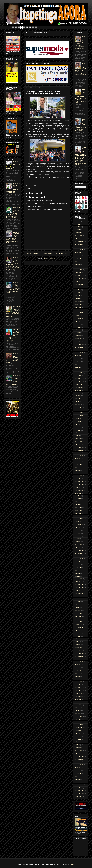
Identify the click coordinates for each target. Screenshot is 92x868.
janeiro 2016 (78, 582)
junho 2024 (78, 293)
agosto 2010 (78, 768)
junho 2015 (78, 602)
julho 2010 (77, 771)
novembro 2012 (79, 691)
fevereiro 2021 (79, 407)
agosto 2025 (78, 253)
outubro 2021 (78, 384)
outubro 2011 (78, 728)
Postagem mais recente (33, 254)
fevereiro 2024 (79, 304)
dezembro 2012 (79, 688)
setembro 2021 (79, 387)
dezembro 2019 (79, 447)
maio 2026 (77, 227)
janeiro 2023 (78, 341)
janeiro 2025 (78, 273)
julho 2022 (77, 359)
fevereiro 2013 (79, 682)
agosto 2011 (78, 733)
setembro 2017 (79, 525)
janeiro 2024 (78, 307)
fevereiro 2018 (79, 510)
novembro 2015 (79, 588)
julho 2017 (77, 530)
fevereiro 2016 (79, 579)
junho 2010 (78, 774)
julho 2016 (77, 565)
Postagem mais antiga (62, 254)
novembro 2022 (79, 347)
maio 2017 (77, 536)
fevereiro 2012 (79, 716)
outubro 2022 (78, 350)
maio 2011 (77, 742)
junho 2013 (78, 670)
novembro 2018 (79, 484)
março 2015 (78, 610)
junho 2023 (78, 327)
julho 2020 (77, 427)
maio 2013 (77, 673)
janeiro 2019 (78, 479)
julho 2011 (77, 736)
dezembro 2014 (79, 619)
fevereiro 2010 (79, 785)
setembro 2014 (79, 628)
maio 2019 (77, 467)
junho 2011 (78, 739)
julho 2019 (77, 462)
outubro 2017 (78, 522)
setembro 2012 (79, 696)
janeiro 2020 (78, 444)
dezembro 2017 (79, 516)
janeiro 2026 (78, 238)
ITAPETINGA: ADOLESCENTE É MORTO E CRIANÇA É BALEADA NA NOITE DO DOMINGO (13, 380)
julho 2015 (77, 599)
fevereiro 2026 (79, 236)
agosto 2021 (78, 390)
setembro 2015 (79, 593)
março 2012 (78, 713)
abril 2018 (77, 505)
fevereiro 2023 (79, 339)
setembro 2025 (79, 250)
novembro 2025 (79, 244)
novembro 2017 (79, 519)
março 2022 (78, 370)
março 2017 (78, 542)
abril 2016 (77, 573)
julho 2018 (77, 496)
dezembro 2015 (79, 585)
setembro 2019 (79, 456)
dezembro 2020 (79, 413)
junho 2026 (78, 224)
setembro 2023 (79, 319)
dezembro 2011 (79, 722)
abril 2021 (77, 402)
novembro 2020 (79, 416)
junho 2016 (78, 567)
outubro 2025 (78, 247)
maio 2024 (77, 296)
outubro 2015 (78, 590)
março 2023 (78, 336)
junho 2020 (78, 430)
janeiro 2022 (78, 376)
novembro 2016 (79, 553)
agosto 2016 (78, 562)
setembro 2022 (79, 353)
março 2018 (78, 507)
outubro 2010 (78, 762)
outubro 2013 (78, 659)
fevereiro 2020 (79, 442)
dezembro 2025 (79, 241)
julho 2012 (77, 702)
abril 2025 (77, 264)
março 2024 (78, 301)
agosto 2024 (78, 287)
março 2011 (78, 748)
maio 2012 (77, 708)
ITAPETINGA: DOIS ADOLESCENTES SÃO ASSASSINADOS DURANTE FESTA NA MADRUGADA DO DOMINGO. (13, 288)
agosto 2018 (78, 493)
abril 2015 (77, 607)
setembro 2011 (79, 731)
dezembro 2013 (79, 653)
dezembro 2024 (79, 276)
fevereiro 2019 (79, 476)
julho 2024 (77, 290)
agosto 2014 (78, 630)
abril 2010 (77, 779)
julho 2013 (77, 668)
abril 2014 (77, 642)
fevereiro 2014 (79, 648)
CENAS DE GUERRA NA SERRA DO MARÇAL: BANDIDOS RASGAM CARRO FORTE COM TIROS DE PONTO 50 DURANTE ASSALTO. (13, 237)
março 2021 (78, 404)
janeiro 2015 (78, 616)
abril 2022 (77, 367)
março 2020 (78, 439)
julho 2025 (77, 256)
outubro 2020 (78, 419)
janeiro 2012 (78, 719)
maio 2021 (77, 399)
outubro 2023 (78, 316)
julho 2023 (77, 324)
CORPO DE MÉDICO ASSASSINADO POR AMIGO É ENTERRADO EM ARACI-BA (45, 92)
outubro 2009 (78, 796)
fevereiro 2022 (79, 373)
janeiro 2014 (78, 650)
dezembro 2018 (79, 482)
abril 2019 (77, 470)
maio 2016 (77, 570)
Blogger (72, 865)
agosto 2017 (78, 527)
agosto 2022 (78, 356)
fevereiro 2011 (79, 751)
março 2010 (78, 782)
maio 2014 (77, 639)
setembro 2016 (79, 559)
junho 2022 (78, 361)
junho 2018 (78, 499)
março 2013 (78, 679)
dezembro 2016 (79, 550)
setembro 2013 (79, 662)
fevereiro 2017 (79, 545)
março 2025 (78, 267)
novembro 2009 (79, 793)
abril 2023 (77, 333)
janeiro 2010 (78, 788)
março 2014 (78, 645)
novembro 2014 (79, 622)
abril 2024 (77, 298)
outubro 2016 (78, 556)
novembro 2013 (79, 656)
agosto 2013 (78, 665)
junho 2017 (78, 533)
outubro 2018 (78, 487)
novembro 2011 (79, 725)
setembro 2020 (79, 422)
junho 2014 (78, 636)
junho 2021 (78, 396)
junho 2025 (78, 258)
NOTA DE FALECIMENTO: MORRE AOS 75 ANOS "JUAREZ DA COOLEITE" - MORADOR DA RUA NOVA (80, 96)
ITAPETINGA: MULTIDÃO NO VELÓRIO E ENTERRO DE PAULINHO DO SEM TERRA (13, 358)
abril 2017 (77, 539)
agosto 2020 (78, 424)
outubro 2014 (78, 625)
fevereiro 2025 (79, 270)
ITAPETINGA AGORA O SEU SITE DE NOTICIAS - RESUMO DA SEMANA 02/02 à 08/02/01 (13, 188)
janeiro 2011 (78, 753)
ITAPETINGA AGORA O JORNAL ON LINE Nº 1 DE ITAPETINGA (13, 165)
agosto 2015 (78, 596)
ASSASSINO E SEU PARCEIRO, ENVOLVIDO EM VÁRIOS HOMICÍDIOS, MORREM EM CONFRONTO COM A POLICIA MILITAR (13, 311)
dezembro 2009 (79, 791)
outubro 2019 (78, 453)
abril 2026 (77, 230)
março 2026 (78, 233)
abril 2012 (77, 711)
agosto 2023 (78, 321)
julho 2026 (77, 221)
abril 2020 (77, 436)
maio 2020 (77, 433)
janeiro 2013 (78, 685)
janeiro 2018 (78, 513)
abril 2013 (77, 676)
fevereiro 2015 (79, 613)
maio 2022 (77, 364)
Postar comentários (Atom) (49, 258)
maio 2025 (77, 261)
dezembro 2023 (79, 310)
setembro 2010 (79, 765)
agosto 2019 (78, 459)
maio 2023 (77, 330)
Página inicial (48, 254)
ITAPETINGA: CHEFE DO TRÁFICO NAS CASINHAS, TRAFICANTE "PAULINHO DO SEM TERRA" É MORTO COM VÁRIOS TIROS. (13, 263)
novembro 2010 (79, 759)
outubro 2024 (78, 281)
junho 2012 (78, 705)
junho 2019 (78, 464)
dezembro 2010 (79, 756)
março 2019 (78, 473)
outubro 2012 (78, 693)
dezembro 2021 (79, 379)
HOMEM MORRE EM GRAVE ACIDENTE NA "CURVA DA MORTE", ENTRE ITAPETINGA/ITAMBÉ (81, 70)
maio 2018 (77, 502)
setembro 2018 (79, 490)
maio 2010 (77, 776)
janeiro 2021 (78, 410)
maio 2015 (77, 605)
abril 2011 (77, 745)
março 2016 (78, 576)
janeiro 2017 (78, 547)
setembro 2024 (79, 284)
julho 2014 (77, 633)
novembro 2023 (79, 313)
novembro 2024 (79, 278)
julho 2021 (77, 393)
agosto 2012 (78, 699)
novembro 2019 (79, 450)
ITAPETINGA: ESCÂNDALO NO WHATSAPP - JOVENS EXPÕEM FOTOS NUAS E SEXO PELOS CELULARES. (13, 213)
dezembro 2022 (79, 344)
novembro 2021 (79, 381)
